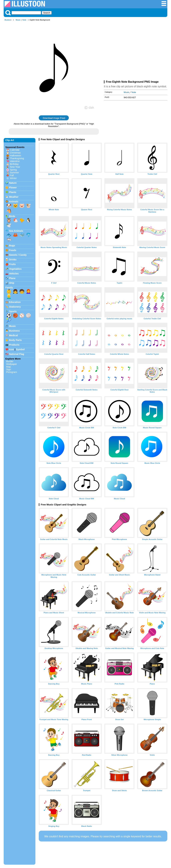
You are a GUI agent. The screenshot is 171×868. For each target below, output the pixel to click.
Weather (14, 197)
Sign (9, 369)
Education (15, 302)
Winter (13, 178)
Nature (13, 183)
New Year (15, 167)
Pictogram (12, 372)
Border (10, 361)
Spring (13, 170)
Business (14, 331)
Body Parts (15, 340)
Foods (13, 250)
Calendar (15, 150)
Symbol (20, 349)
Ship (12, 283)
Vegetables (15, 269)
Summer (14, 173)
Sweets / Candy (18, 255)
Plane (12, 278)
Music (18, 20)
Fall (12, 175)
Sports (13, 311)
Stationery (15, 307)
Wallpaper (12, 364)
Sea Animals (16, 231)
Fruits (12, 264)
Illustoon (8, 20)
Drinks (13, 260)
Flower (13, 188)
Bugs (12, 246)
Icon (12, 349)
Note (24, 20)
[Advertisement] (136, 51)
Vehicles (14, 274)
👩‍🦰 (28, 291)
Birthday (14, 164)
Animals (14, 202)
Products (14, 345)
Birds (12, 216)
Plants (13, 192)
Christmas (15, 153)
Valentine (15, 161)
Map (9, 367)
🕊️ (9, 225)
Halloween (15, 156)
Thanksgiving (17, 158)
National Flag (17, 354)
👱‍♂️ (9, 296)
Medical (13, 335)
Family (9, 288)
